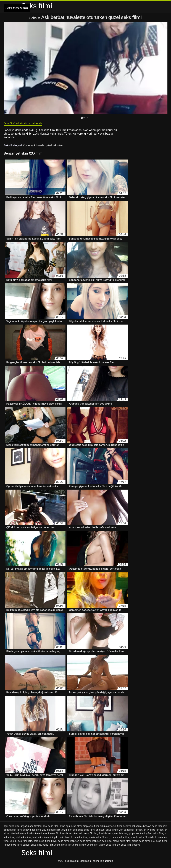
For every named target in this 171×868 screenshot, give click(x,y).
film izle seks (106, 836)
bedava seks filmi (133, 829)
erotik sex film (70, 836)
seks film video (97, 847)
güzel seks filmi (59, 148)
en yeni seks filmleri (31, 836)
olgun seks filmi (141, 843)
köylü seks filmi (60, 843)
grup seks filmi (137, 836)
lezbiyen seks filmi (80, 843)
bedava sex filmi (13, 832)
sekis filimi (48, 847)
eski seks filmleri (88, 836)
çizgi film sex (70, 832)
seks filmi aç (113, 847)
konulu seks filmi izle (142, 840)
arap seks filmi (91, 829)
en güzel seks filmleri (107, 832)
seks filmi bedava (130, 847)
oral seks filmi (159, 843)
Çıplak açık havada (35, 148)
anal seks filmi (51, 829)
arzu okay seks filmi (111, 829)
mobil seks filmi (122, 843)
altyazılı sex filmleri (31, 829)
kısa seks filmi (79, 840)
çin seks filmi (54, 832)
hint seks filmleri (42, 840)
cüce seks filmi (86, 832)
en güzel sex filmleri (131, 832)
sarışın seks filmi (32, 847)
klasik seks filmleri (99, 840)
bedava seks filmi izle (155, 829)
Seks (33, 17)
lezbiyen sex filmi (102, 843)
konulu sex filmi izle (21, 843)
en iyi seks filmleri (154, 832)
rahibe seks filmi (13, 847)
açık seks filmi (12, 829)
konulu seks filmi (120, 840)
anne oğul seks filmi (71, 829)
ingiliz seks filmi (61, 840)
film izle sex (121, 836)
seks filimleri (80, 847)
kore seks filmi (42, 843)
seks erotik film (64, 847)
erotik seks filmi (52, 836)
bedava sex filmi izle (34, 832)
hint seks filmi (23, 840)
